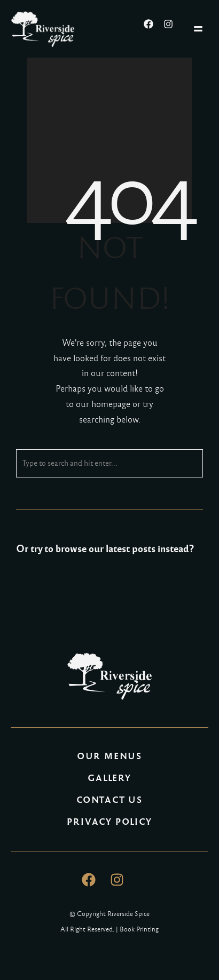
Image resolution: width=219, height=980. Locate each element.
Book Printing (139, 929)
